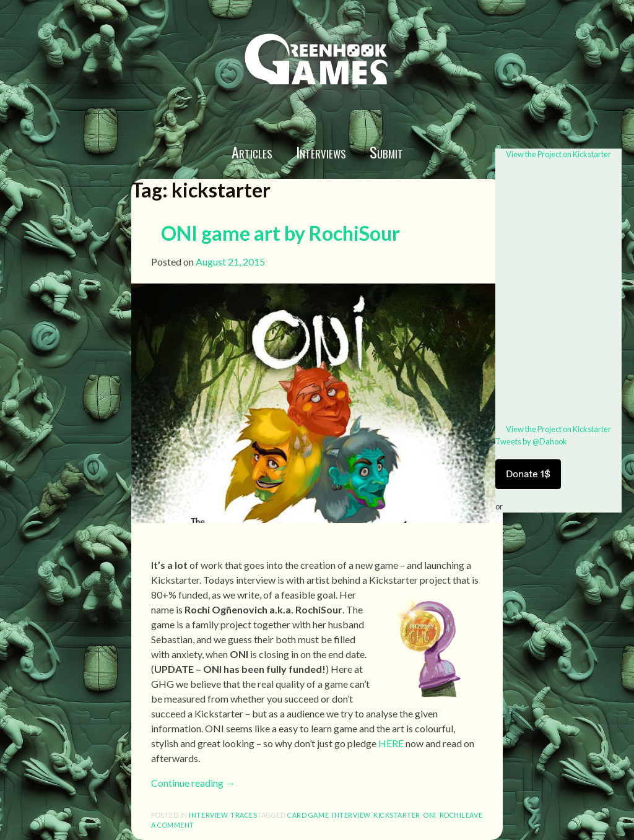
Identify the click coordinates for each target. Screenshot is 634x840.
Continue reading (193, 783)
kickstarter (397, 815)
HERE (391, 743)
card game (308, 815)
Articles (252, 152)
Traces (244, 815)
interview (208, 815)
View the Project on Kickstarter (558, 154)
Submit (386, 152)
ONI (430, 815)
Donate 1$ (528, 474)
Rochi (451, 815)
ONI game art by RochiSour (280, 233)
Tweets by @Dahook (531, 441)
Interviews (321, 152)
